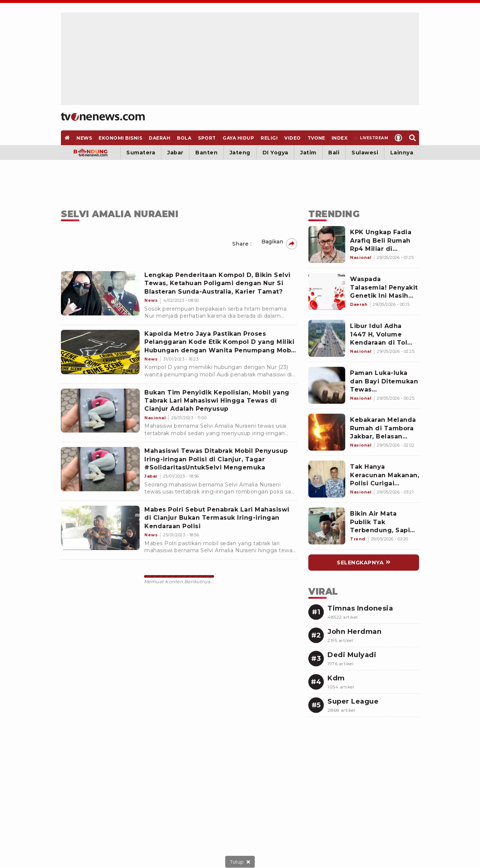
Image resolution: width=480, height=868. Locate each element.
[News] (84, 138)
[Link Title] (327, 245)
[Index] (340, 138)
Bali (334, 153)
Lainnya (402, 153)
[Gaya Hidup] (238, 138)
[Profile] (399, 138)
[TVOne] (316, 138)
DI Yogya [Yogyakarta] (275, 153)
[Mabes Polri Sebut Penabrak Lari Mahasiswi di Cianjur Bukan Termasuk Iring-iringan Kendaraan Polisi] (100, 528)
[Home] (103, 117)
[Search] (412, 138)
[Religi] (269, 138)
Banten (206, 153)
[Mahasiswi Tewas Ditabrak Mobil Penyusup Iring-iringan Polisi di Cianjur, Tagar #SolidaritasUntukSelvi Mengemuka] (100, 469)
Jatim (308, 153)
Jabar (175, 153)
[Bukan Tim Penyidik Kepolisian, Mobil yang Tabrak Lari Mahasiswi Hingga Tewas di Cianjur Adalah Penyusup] (100, 411)
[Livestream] (371, 138)
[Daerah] (160, 138)
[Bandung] (91, 153)
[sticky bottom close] (240, 862)
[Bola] (184, 138)
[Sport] (207, 138)
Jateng (240, 153)
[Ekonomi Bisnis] (121, 138)
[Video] (293, 138)
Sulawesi (365, 153)
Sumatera (141, 153)
